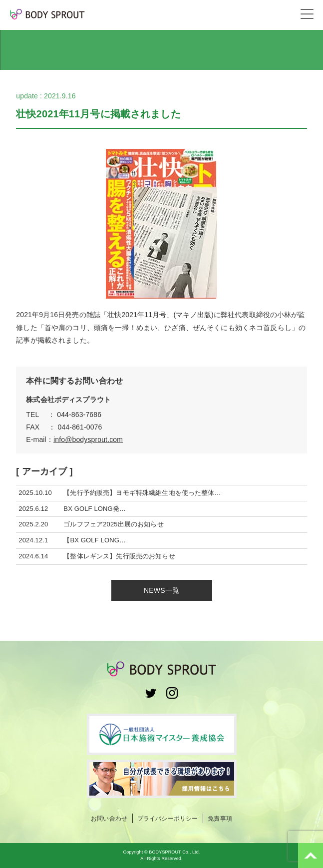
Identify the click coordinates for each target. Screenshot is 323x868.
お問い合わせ (109, 819)
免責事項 (220, 819)
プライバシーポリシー (167, 819)
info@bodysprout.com (88, 439)
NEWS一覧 (161, 590)
